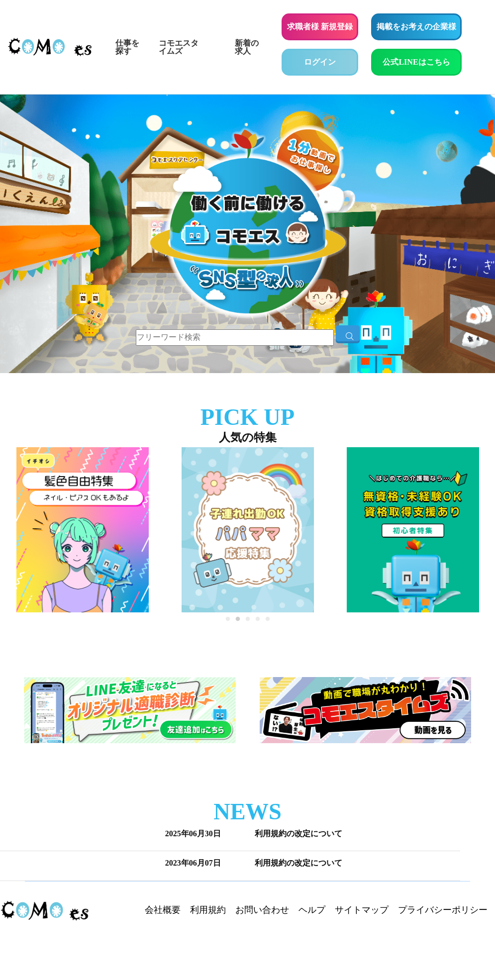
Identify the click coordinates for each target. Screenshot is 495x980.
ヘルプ (312, 910)
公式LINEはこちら (422, 60)
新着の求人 (247, 47)
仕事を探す (127, 47)
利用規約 (208, 910)
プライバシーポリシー (443, 910)
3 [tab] (248, 622)
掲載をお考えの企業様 (416, 27)
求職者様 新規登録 (320, 27)
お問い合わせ (262, 910)
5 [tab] (268, 622)
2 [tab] (238, 622)
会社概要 (163, 910)
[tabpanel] (248, 530)
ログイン (320, 62)
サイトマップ (362, 910)
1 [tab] (228, 622)
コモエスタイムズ (179, 47)
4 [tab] (258, 622)
